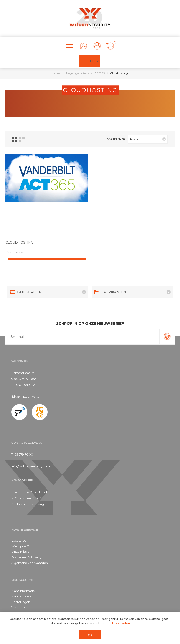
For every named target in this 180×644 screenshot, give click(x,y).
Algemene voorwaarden (30, 563)
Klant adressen (22, 596)
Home (56, 73)
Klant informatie (23, 591)
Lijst (22, 139)
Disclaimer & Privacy (26, 557)
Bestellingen (21, 602)
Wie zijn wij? (20, 546)
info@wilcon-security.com (31, 466)
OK (90, 635)
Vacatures (19, 540)
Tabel (15, 139)
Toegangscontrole (77, 73)
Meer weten (121, 623)
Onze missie (20, 552)
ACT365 (100, 73)
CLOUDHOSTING (19, 242)
